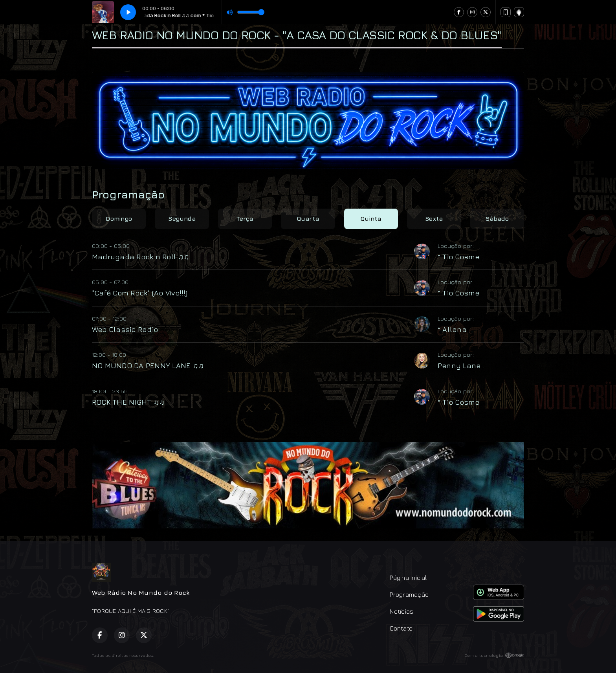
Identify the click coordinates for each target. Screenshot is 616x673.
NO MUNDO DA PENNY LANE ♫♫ (148, 365)
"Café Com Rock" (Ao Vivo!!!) (140, 293)
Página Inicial (408, 578)
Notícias (401, 611)
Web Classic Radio (125, 329)
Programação (409, 594)
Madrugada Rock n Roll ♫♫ (140, 257)
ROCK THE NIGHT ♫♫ (128, 402)
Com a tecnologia (494, 655)
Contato (401, 628)
